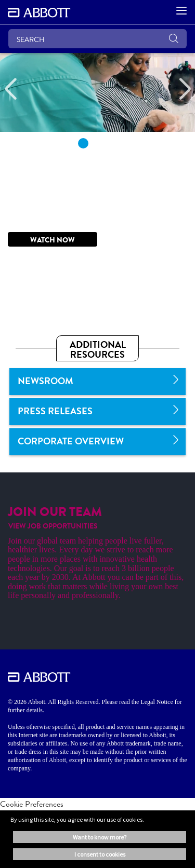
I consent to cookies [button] (100, 854)
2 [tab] (98, 143)
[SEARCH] (97, 39)
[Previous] (10, 89)
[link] (97, 382)
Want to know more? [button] (100, 837)
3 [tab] (112, 143)
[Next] (185, 89)
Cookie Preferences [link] (32, 804)
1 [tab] (83, 143)
